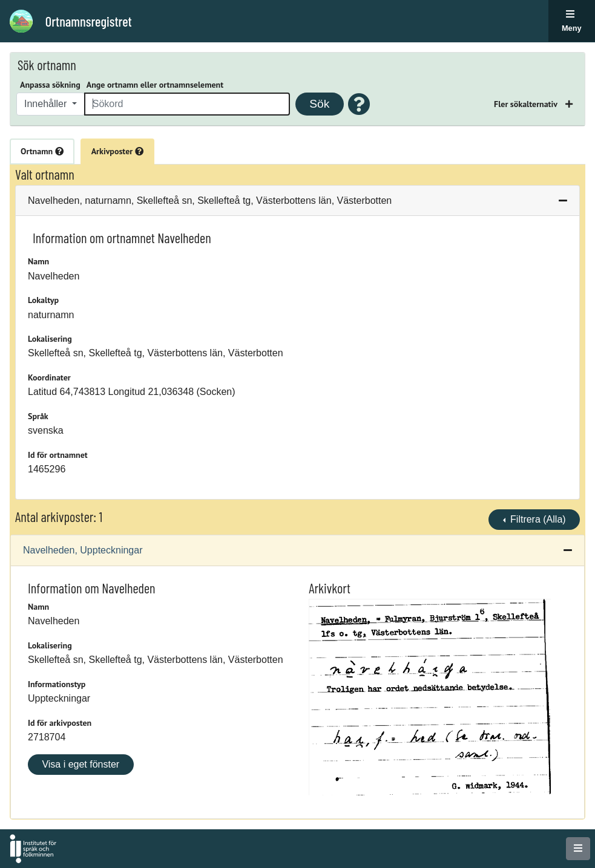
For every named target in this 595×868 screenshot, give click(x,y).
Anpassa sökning (50, 85)
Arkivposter (117, 151)
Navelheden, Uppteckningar (83, 550)
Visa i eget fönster (81, 764)
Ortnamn (42, 151)
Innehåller (47, 104)
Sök (319, 104)
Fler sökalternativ (527, 104)
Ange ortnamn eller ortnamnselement (155, 85)
